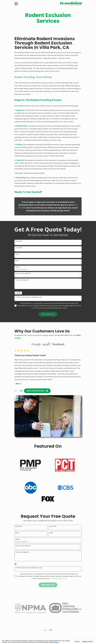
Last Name (19, 248)
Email (17, 261)
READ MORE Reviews (37, 391)
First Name (19, 241)
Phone (17, 254)
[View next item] (21, 391)
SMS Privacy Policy (55, 308)
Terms (65, 308)
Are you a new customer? (23, 274)
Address (18, 267)
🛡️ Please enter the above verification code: (29, 297)
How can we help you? (22, 280)
